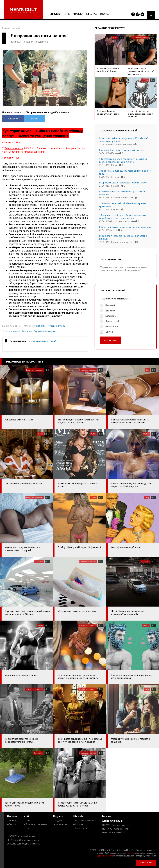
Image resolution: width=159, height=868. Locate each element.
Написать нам (146, 863)
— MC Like (11, 821)
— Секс (27, 828)
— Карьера (78, 824)
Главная (6, 28)
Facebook (13, 119)
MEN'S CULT (115, 829)
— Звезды (12, 824)
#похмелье (51, 331)
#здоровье (15, 331)
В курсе (105, 14)
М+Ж (67, 14)
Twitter (35, 119)
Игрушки (78, 14)
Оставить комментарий (42, 341)
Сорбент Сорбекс (105, 856)
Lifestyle (92, 14)
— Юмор (27, 821)
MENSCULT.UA (21, 836)
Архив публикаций (113, 821)
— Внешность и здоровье (84, 821)
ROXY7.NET (116, 825)
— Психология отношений (35, 824)
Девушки (56, 14)
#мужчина (39, 331)
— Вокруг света (80, 828)
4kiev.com (113, 833)
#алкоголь (27, 331)
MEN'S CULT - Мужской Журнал (50, 326)
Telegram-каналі (14, 148)
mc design (131, 853)
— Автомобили (60, 824)
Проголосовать (111, 340)
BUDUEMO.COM (24, 844)
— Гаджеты (58, 821)
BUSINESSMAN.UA (23, 840)
